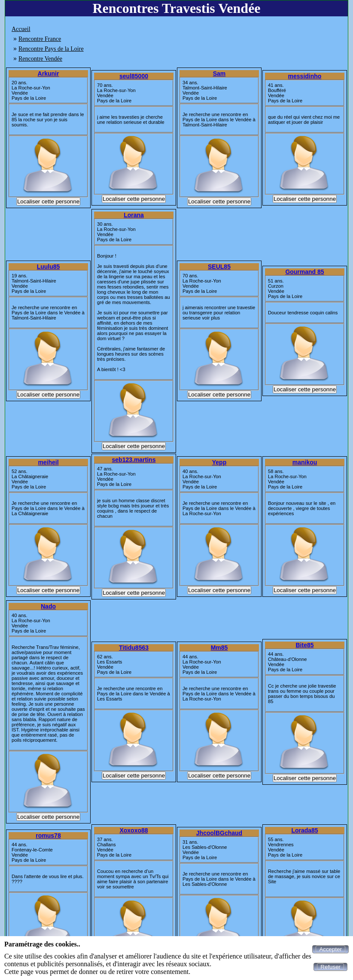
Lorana (134, 215)
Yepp (219, 462)
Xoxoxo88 (134, 830)
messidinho (305, 76)
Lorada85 (304, 830)
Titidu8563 (134, 648)
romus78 (48, 836)
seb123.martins (134, 460)
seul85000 (134, 76)
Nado (48, 606)
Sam (219, 74)
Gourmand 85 (304, 272)
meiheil (48, 462)
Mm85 (219, 648)
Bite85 (304, 645)
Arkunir (49, 74)
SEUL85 (219, 267)
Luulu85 (49, 267)
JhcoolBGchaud (219, 833)
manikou (305, 462)
